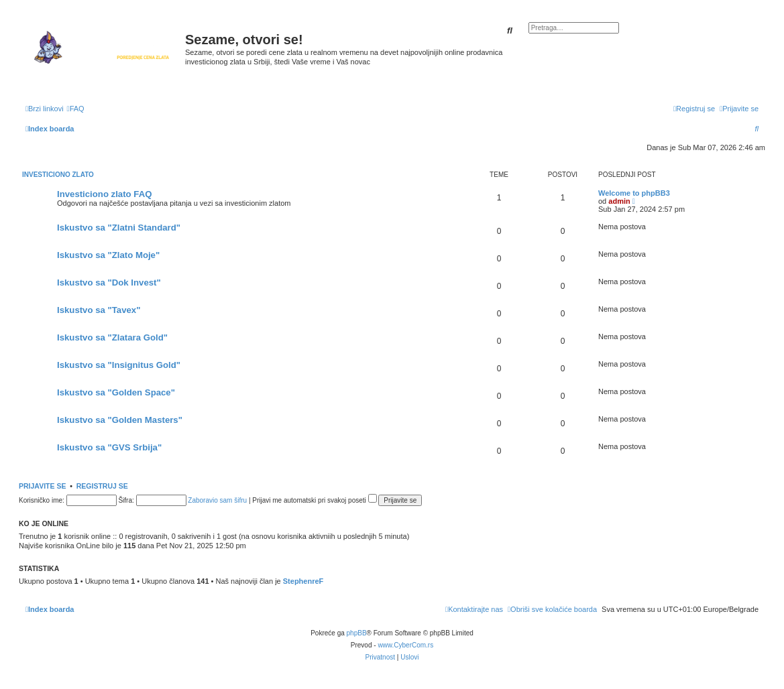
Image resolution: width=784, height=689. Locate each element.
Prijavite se (42, 486)
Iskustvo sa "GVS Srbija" (109, 447)
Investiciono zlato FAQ (104, 194)
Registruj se (102, 486)
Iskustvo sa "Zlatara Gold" (112, 337)
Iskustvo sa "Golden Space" (116, 392)
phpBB (357, 633)
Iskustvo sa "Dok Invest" (109, 283)
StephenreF (303, 581)
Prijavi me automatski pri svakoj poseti (314, 500)
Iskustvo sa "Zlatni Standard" (119, 228)
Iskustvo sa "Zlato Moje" (108, 255)
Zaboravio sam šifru (217, 500)
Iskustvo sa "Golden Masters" (120, 420)
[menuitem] (76, 109)
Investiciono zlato (58, 175)
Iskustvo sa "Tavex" (99, 310)
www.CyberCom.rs (405, 645)
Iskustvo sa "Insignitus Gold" (119, 365)
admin (619, 201)
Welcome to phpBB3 (634, 193)
